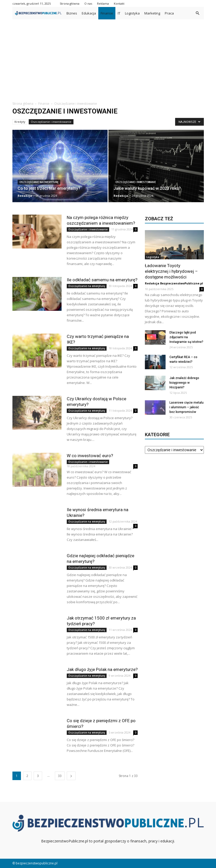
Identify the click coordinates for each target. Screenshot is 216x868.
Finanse (107, 13)
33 (60, 776)
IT (119, 13)
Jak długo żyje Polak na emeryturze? (102, 669)
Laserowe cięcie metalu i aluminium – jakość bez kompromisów (187, 407)
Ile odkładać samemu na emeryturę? (102, 280)
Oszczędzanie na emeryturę (39, 182)
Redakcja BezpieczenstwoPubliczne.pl (174, 283)
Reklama (103, 3)
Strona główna (70, 3)
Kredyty (20, 122)
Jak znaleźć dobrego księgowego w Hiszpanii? (184, 383)
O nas (88, 3)
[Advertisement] (108, 58)
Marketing (152, 13)
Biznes (72, 13)
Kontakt (119, 3)
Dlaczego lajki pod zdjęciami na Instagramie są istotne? (186, 337)
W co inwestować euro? (90, 456)
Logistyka (132, 13)
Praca (169, 13)
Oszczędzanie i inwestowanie (51, 122)
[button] (198, 13)
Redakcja (25, 196)
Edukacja (89, 13)
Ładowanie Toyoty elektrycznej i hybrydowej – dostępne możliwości (171, 271)
